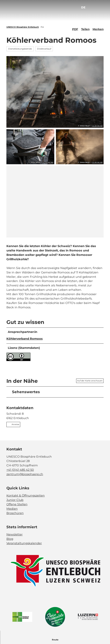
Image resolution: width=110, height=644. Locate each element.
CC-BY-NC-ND (97, 126)
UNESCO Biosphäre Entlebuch (23, 27)
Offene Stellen (17, 504)
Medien (12, 509)
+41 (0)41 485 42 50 (20, 470)
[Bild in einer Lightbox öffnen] (55, 571)
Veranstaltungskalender (24, 543)
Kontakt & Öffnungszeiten (26, 496)
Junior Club (15, 500)
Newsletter (15, 534)
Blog (10, 539)
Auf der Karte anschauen (90, 381)
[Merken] (98, 28)
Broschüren (15, 513)
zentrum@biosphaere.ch (25, 474)
